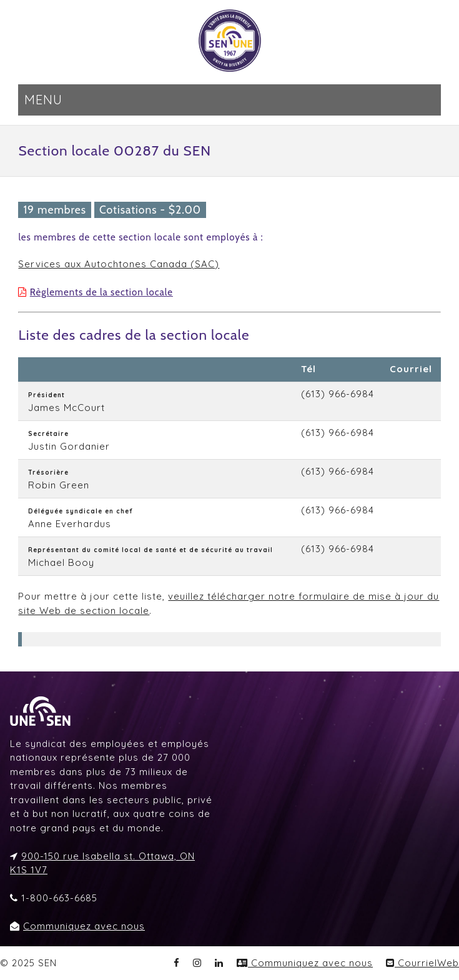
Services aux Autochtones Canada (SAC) (119, 264)
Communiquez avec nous (84, 926)
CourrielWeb (422, 963)
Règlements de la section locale (101, 292)
